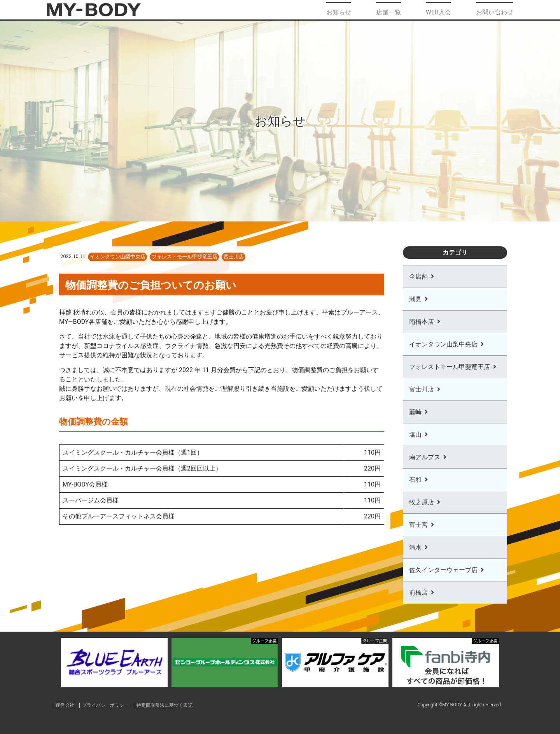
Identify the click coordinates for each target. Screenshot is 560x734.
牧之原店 (422, 502)
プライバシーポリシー (109, 705)
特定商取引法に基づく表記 (173, 705)
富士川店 (422, 389)
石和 (415, 480)
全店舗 (418, 277)
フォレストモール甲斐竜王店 (450, 367)
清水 (415, 547)
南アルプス (425, 457)
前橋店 (418, 593)
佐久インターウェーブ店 (443, 570)
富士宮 (418, 525)
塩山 (415, 435)
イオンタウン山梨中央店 (443, 344)
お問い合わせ (495, 10)
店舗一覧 (388, 10)
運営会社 (66, 705)
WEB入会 (438, 10)
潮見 (415, 299)
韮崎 (415, 412)
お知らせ (339, 10)
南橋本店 (422, 322)
